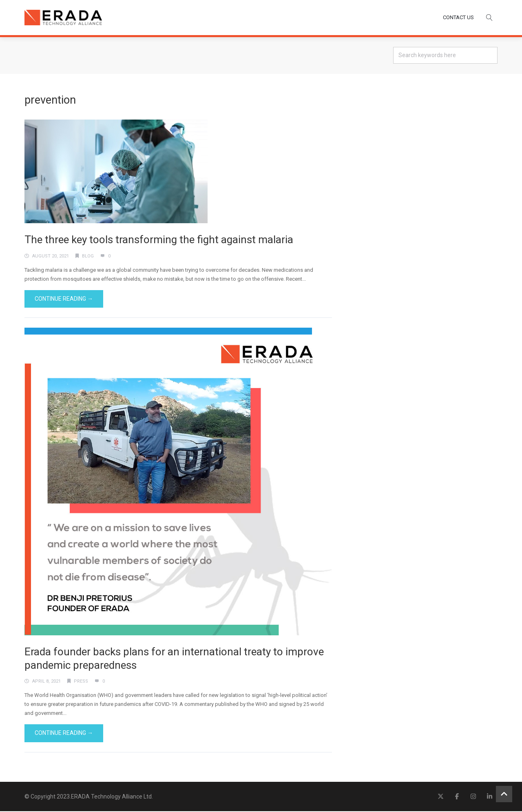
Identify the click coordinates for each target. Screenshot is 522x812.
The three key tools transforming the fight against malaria (159, 240)
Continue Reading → (64, 300)
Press (81, 682)
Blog (88, 257)
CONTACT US (458, 18)
